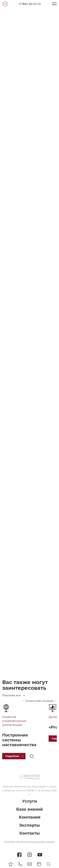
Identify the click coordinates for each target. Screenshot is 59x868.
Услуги (29, 801)
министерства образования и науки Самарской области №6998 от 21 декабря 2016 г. (30, 791)
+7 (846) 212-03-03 (30, 4)
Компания (30, 817)
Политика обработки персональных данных (29, 842)
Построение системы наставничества (19, 740)
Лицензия (8, 787)
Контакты (30, 833)
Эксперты (29, 825)
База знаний (29, 809)
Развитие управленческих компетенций (14, 721)
